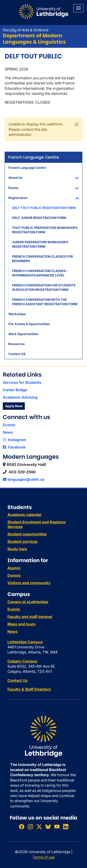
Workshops (17, 314)
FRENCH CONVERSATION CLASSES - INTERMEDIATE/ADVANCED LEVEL (40, 273)
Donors (14, 575)
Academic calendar (24, 515)
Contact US (17, 354)
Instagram (14, 440)
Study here (17, 549)
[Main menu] (78, 8)
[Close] (77, 124)
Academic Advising (20, 397)
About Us (15, 178)
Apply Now (14, 406)
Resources (17, 344)
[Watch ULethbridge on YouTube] (57, 827)
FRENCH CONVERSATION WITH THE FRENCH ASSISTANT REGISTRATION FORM (45, 302)
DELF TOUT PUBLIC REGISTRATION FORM (44, 208)
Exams (13, 188)
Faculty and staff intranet (30, 617)
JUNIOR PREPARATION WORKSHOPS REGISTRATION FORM (40, 244)
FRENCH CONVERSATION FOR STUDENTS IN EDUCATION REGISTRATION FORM (44, 287)
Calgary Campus (22, 661)
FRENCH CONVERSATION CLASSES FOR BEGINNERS (42, 259)
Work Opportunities (23, 334)
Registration (18, 198)
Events (9, 425)
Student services (23, 541)
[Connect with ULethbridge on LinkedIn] (66, 827)
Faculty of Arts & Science (26, 30)
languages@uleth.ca (24, 479)
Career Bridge (15, 390)
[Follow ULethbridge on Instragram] (30, 827)
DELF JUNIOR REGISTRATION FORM (39, 218)
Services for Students (22, 382)
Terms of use (44, 857)
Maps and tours (21, 624)
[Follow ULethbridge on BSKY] (48, 827)
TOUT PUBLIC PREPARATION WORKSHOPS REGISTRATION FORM (45, 230)
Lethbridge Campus (25, 642)
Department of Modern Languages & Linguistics (34, 39)
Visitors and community (29, 583)
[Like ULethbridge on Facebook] (22, 827)
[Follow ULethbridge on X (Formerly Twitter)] (39, 827)
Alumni (14, 568)
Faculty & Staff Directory (29, 689)
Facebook (14, 447)
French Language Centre (27, 168)
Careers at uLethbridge (28, 602)
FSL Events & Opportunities (29, 324)
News (8, 432)
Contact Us (18, 680)
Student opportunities (27, 534)
